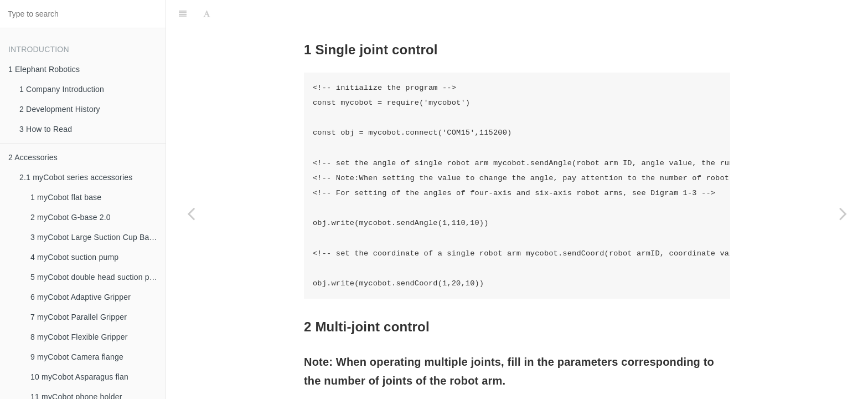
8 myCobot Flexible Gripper (79, 337)
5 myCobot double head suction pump (98, 277)
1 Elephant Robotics (44, 69)
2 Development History (60, 109)
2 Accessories (33, 157)
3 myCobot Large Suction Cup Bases (96, 237)
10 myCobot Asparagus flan (79, 377)
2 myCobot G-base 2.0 (71, 217)
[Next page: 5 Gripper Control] (843, 213)
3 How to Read (46, 129)
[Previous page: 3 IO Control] (191, 213)
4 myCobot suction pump (74, 257)
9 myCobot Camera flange (77, 357)
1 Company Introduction (62, 89)
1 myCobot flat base (66, 197)
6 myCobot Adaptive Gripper (81, 297)
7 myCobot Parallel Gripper (79, 317)
